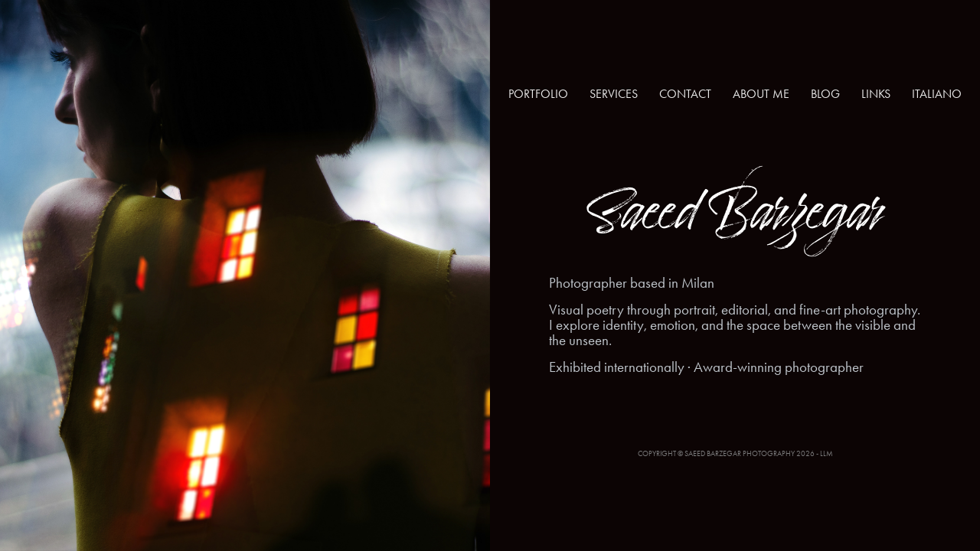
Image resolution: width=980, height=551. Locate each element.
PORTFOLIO (538, 94)
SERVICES (614, 94)
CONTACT (685, 94)
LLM (826, 454)
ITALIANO (937, 94)
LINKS (876, 94)
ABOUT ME (761, 94)
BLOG (825, 94)
